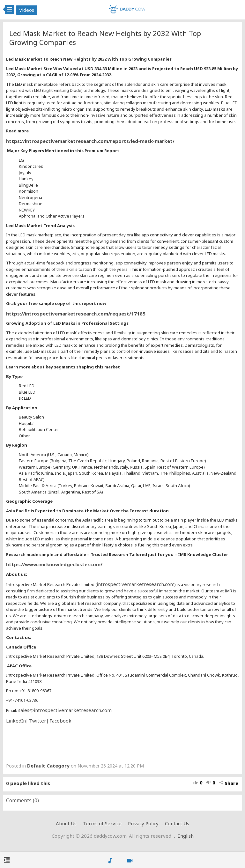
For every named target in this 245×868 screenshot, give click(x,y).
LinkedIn (16, 721)
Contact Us (177, 823)
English (186, 836)
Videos (27, 10)
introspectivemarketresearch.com (136, 584)
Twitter (38, 721)
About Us (66, 823)
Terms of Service (102, 823)
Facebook (60, 721)
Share (229, 783)
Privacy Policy (143, 823)
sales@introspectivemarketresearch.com (64, 710)
